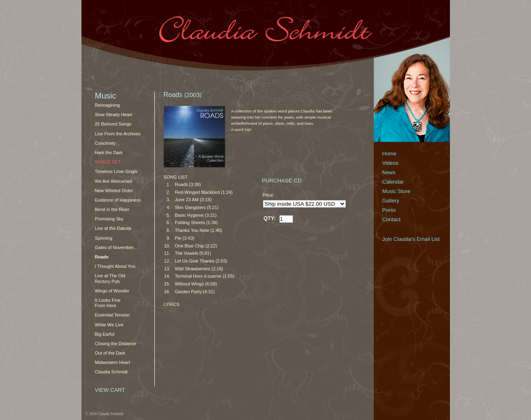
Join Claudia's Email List (411, 239)
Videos (391, 163)
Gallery (391, 201)
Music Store (397, 191)
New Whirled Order (114, 191)
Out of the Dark (110, 353)
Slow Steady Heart (114, 115)
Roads (102, 257)
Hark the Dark (109, 153)
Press (389, 210)
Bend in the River (112, 209)
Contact (392, 219)
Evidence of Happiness (118, 200)
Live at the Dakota (113, 228)
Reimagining (107, 105)
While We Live (109, 325)
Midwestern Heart (113, 362)
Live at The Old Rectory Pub (110, 278)
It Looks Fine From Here (108, 303)
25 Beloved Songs (113, 124)
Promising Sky (109, 219)
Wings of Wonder (112, 291)
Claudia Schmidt (111, 372)
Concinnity (105, 143)
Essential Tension (112, 315)
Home (390, 154)
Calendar (393, 182)
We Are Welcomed (114, 181)
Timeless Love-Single (116, 171)
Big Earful (105, 334)
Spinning (104, 238)
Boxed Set (108, 162)
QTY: (270, 218)
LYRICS (172, 304)
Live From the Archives (118, 134)
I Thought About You (115, 266)
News (389, 172)
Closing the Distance (116, 344)
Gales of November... (116, 247)
